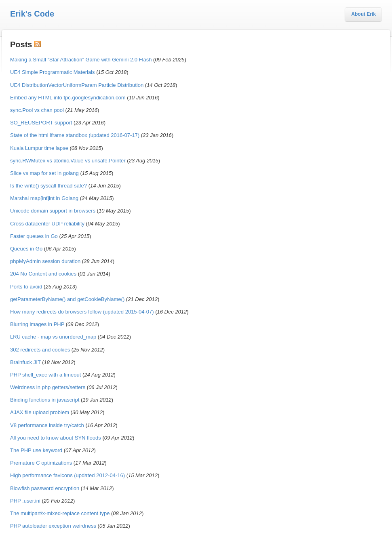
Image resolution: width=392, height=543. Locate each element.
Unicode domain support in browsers (53, 211)
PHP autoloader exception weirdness (53, 526)
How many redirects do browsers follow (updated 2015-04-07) (82, 312)
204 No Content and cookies (43, 274)
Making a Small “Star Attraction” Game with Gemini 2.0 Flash (81, 60)
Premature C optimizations (41, 463)
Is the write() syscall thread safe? (48, 186)
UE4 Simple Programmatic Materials (53, 72)
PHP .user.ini (25, 501)
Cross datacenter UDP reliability (47, 224)
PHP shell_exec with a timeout (45, 375)
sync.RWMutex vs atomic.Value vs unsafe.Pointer (68, 161)
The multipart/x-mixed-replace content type (60, 513)
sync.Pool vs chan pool (37, 110)
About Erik (364, 14)
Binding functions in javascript (45, 400)
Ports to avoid (26, 287)
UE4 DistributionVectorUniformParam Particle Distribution (77, 85)
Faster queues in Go (34, 236)
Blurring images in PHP (37, 324)
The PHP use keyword (36, 450)
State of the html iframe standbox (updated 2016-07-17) (75, 135)
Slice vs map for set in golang (44, 173)
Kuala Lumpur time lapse (39, 148)
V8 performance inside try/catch (47, 425)
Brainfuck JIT (25, 362)
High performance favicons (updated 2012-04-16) (67, 475)
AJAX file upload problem (40, 412)
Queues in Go (26, 249)
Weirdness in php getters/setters (48, 387)
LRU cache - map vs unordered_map (53, 337)
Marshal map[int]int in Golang (44, 198)
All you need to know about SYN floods (56, 438)
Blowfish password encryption (45, 488)
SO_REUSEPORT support (41, 123)
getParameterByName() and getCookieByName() (67, 299)
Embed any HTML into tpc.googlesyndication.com (68, 98)
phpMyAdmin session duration (45, 261)
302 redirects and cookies (40, 350)
